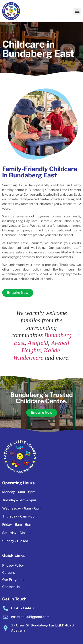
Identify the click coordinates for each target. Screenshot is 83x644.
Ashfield (38, 343)
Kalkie (52, 350)
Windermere (28, 358)
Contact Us (11, 587)
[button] (77, 11)
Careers (9, 573)
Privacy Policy (13, 566)
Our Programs (13, 580)
